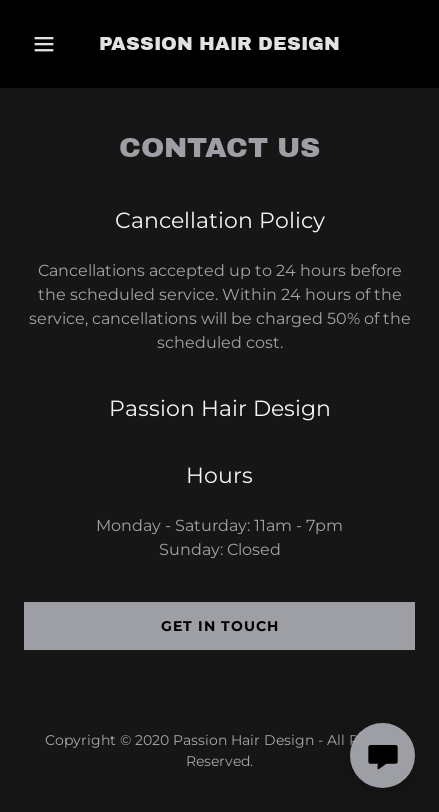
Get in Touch (220, 626)
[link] (219, 44)
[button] (49, 44)
